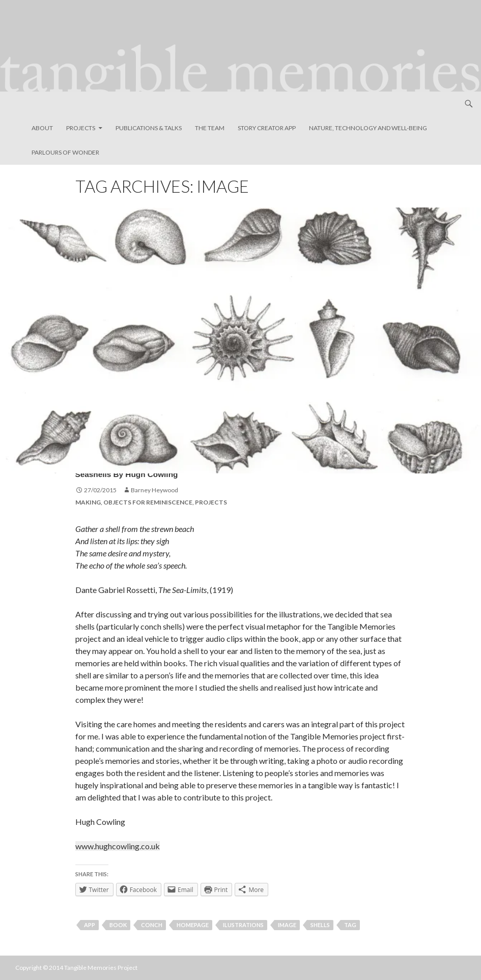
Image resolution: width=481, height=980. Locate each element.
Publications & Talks (149, 128)
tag (350, 925)
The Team (210, 128)
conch (152, 925)
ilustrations (243, 925)
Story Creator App (267, 128)
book (118, 925)
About (42, 128)
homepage (193, 925)
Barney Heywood (154, 490)
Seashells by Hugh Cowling (171, 470)
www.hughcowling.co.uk (118, 846)
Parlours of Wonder (65, 152)
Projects (81, 128)
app (90, 925)
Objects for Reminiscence (148, 502)
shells (320, 925)
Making (88, 502)
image (287, 925)
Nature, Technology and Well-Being (368, 128)
